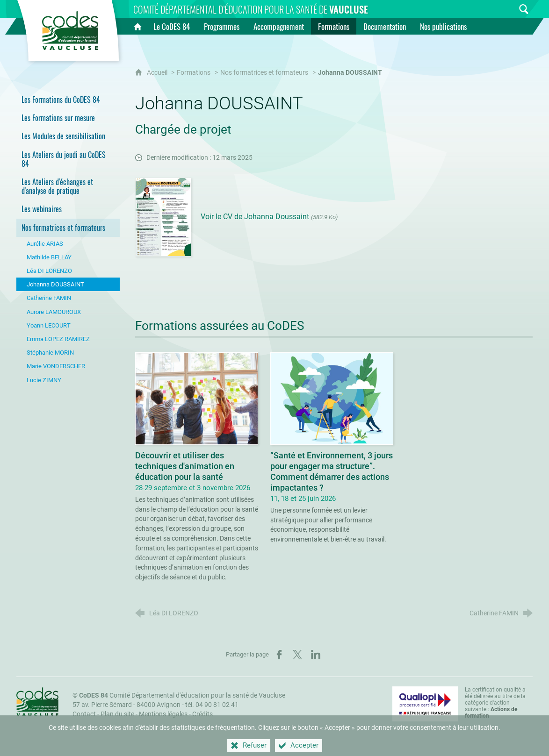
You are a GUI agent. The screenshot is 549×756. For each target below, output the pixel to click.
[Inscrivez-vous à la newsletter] (506, 9)
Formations (194, 73)
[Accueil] (137, 26)
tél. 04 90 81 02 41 (212, 705)
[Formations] (334, 26)
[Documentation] (385, 26)
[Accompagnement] (279, 26)
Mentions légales (163, 714)
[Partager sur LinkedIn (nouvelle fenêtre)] (316, 655)
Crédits (202, 714)
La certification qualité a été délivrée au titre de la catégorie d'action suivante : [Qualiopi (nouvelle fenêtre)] (495, 703)
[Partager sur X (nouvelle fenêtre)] (297, 655)
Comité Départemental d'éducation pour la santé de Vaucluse (182, 695)
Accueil (158, 73)
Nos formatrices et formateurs (264, 73)
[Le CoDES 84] (172, 26)
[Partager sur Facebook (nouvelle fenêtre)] (279, 655)
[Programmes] (222, 26)
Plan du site (117, 714)
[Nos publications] (443, 26)
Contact (84, 714)
